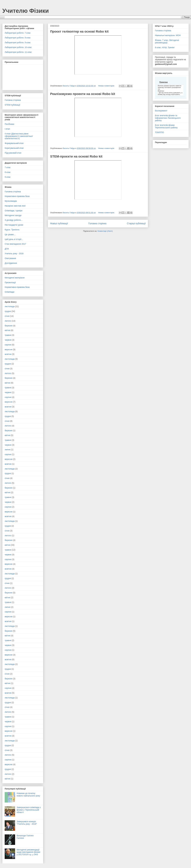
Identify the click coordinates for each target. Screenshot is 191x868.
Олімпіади (9, 292)
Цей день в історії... (14, 239)
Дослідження (11, 263)
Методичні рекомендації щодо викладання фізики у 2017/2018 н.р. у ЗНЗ (28, 852)
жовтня (8, 354)
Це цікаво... (10, 234)
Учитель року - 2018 (14, 254)
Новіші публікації (59, 223)
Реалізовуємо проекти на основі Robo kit (83, 94)
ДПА (7, 249)
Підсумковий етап (13, 153)
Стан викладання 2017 (15, 244)
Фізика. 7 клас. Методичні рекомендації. (167, 41)
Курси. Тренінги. (12, 230)
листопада (10, 306)
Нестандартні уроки (14, 225)
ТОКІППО (159, 132)
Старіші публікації (136, 223)
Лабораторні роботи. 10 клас (18, 47)
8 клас (8, 172)
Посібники (9, 124)
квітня (7, 330)
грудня (8, 311)
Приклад (163, 82)
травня (8, 335)
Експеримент (161, 111)
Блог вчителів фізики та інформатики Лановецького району (168, 118)
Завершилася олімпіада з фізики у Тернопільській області (29, 810)
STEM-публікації (12, 105)
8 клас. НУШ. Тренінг (165, 47)
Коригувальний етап (14, 148)
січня (7, 316)
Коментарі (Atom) (105, 231)
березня (9, 326)
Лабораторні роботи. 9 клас (18, 42)
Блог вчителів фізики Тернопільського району (166, 126)
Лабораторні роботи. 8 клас (18, 38)
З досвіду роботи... (14, 220)
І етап (7, 129)
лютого (8, 321)
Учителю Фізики (26, 11)
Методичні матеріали (15, 278)
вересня (9, 349)
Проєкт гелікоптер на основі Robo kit (79, 31)
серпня (8, 345)
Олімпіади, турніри (14, 211)
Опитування (10, 258)
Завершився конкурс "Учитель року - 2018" (27, 823)
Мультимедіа (11, 201)
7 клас (8, 167)
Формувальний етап (14, 143)
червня (8, 340)
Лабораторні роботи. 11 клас (18, 52)
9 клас (8, 177)
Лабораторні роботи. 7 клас (18, 33)
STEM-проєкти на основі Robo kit (76, 156)
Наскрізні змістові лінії (15, 206)
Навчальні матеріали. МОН (168, 35)
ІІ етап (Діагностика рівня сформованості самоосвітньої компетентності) (19, 136)
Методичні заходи (13, 215)
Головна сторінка (97, 223)
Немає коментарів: (107, 86)
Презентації (10, 282)
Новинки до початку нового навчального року (28, 794)
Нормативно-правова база (17, 196)
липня (7, 450)
